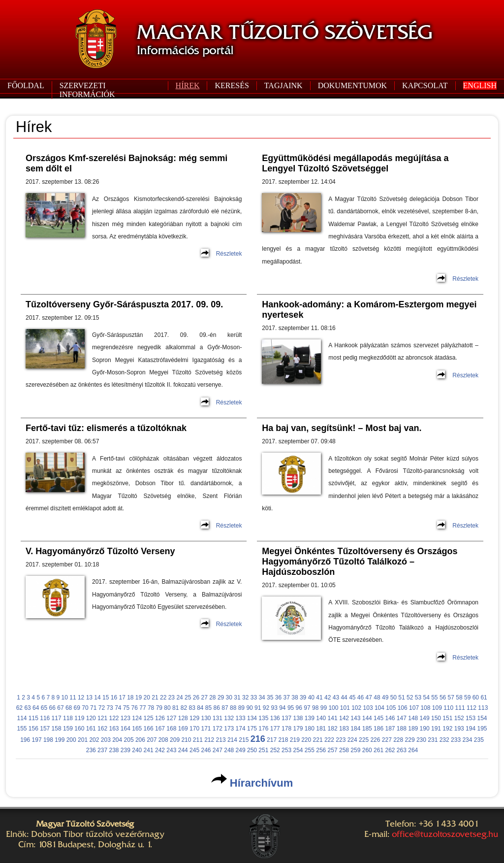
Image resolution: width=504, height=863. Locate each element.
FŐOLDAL (26, 85)
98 (315, 708)
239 (126, 750)
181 (321, 729)
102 (356, 708)
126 (160, 718)
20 (147, 697)
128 (183, 718)
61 (484, 697)
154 (482, 718)
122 (114, 718)
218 (283, 740)
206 (140, 740)
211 (198, 740)
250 (252, 750)
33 (254, 697)
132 (229, 718)
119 (79, 718)
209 (175, 740)
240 (137, 750)
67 (60, 708)
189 (413, 729)
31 (237, 697)
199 (60, 740)
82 (184, 708)
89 (241, 708)
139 (310, 718)
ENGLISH (480, 85)
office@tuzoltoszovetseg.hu (445, 834)
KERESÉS (232, 85)
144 (367, 718)
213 (221, 740)
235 (479, 740)
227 (387, 740)
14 (97, 697)
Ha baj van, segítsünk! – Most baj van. (342, 428)
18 (130, 697)
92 (266, 708)
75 (126, 708)
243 (171, 750)
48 (377, 697)
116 (45, 718)
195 (482, 729)
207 (152, 740)
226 (375, 740)
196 (25, 740)
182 (333, 729)
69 (77, 708)
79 (159, 708)
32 (245, 697)
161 (91, 729)
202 (94, 740)
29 (221, 697)
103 (368, 708)
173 (229, 729)
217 (272, 740)
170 (194, 729)
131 (218, 718)
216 (258, 739)
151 (447, 718)
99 (324, 708)
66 (52, 708)
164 (126, 729)
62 (19, 708)
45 (352, 697)
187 (390, 729)
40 (311, 697)
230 (421, 740)
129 (194, 718)
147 (402, 718)
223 (341, 740)
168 (171, 729)
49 (385, 697)
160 (79, 729)
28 (212, 697)
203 (106, 740)
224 (352, 740)
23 (172, 697)
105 (391, 708)
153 (471, 718)
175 (252, 729)
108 (425, 708)
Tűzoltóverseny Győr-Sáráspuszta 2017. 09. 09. (124, 304)
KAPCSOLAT (425, 85)
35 (270, 697)
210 (186, 740)
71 (93, 708)
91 (258, 708)
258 (344, 750)
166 (149, 729)
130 (206, 718)
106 (403, 708)
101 (345, 708)
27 (204, 697)
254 (298, 750)
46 (361, 697)
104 (379, 708)
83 (192, 708)
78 (151, 708)
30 (229, 697)
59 (467, 697)
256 (321, 750)
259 (355, 750)
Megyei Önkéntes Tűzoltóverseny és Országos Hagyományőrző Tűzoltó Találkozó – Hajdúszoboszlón (360, 562)
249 (241, 750)
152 (459, 718)
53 (418, 697)
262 (390, 750)
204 (117, 740)
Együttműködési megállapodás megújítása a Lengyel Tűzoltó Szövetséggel (355, 163)
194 (471, 729)
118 (68, 718)
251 (263, 750)
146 (390, 718)
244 (183, 750)
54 (426, 697)
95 (291, 708)
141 (333, 718)
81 (175, 708)
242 (160, 750)
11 (73, 697)
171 (206, 729)
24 (179, 697)
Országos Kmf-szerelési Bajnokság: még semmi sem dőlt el (126, 163)
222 (329, 740)
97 (307, 708)
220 (306, 740)
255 (310, 750)
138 (298, 718)
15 (106, 697)
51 (401, 697)
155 (22, 729)
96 (299, 708)
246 (206, 750)
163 (114, 729)
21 (155, 697)
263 (402, 750)
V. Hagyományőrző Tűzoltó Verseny (100, 551)
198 (48, 740)
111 (460, 708)
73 (110, 708)
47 (369, 697)
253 (286, 750)
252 (275, 750)
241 (149, 750)
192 (447, 729)
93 (274, 708)
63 (27, 708)
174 (241, 729)
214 (232, 740)
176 (263, 729)
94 (282, 708)
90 (249, 708)
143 (355, 718)
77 (142, 708)
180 (310, 729)
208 (163, 740)
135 (263, 718)
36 (278, 697)
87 (225, 708)
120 (91, 718)
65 (44, 708)
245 (194, 750)
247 (218, 750)
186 (378, 729)
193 (459, 729)
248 (229, 750)
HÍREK (188, 85)
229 (410, 740)
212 (209, 740)
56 (443, 697)
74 (118, 708)
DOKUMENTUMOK (352, 85)
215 (244, 740)
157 (45, 729)
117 (57, 718)
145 (378, 718)
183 (344, 729)
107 (414, 708)
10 (65, 697)
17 (122, 697)
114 (22, 718)
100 (333, 708)
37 (287, 697)
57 (451, 697)
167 (160, 729)
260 (367, 750)
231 (433, 740)
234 (467, 740)
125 (149, 718)
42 (328, 697)
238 (114, 750)
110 (448, 708)
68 (69, 708)
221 (318, 740)
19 (139, 697)
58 (459, 697)
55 (434, 697)
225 (364, 740)
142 (344, 718)
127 (171, 718)
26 (196, 697)
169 (183, 729)
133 (241, 718)
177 (275, 729)
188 (402, 729)
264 (413, 750)
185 (367, 729)
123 (126, 718)
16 (114, 697)
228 (398, 740)
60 (476, 697)
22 (163, 697)
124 (137, 718)
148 (413, 718)
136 (275, 718)
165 (137, 729)
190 (425, 729)
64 (36, 708)
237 (102, 750)
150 (436, 718)
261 (378, 750)
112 (472, 708)
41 (319, 697)
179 (298, 729)
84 (200, 708)
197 (37, 740)
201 (83, 740)
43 (336, 697)
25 (188, 697)
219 (295, 740)
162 (102, 729)
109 (437, 708)
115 (33, 718)
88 (233, 708)
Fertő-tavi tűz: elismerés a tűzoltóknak (106, 428)
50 (394, 697)
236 (91, 750)
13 (89, 697)
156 (33, 729)
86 (217, 708)
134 (252, 718)
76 (135, 708)
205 (129, 740)
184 (355, 729)
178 (286, 729)
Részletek (229, 254)
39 (303, 697)
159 (68, 729)
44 (344, 697)
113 (483, 708)
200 (71, 740)
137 (286, 718)
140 (321, 718)
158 (57, 729)
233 (456, 740)
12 (81, 697)
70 (85, 708)
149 (425, 718)
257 (333, 750)
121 (102, 718)
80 (167, 708)
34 (262, 697)
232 (444, 740)
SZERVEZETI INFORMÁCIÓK (87, 90)
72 (102, 708)
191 (436, 729)
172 (218, 729)
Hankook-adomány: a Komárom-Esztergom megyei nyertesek (369, 310)
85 (208, 708)
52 (410, 697)
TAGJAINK (283, 85)
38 (295, 697)
